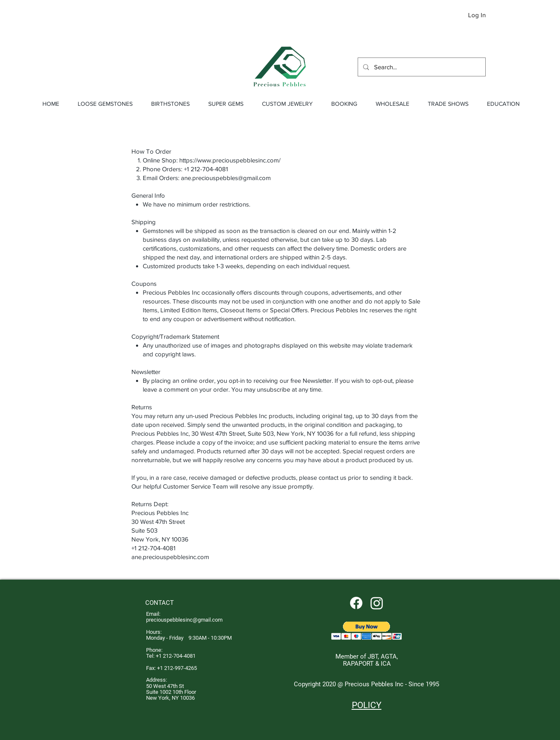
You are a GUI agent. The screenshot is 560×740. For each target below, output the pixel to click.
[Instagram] (377, 603)
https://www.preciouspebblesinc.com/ (230, 160)
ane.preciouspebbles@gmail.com (226, 178)
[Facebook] (356, 603)
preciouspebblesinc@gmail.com (184, 620)
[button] (506, 16)
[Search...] (421, 67)
